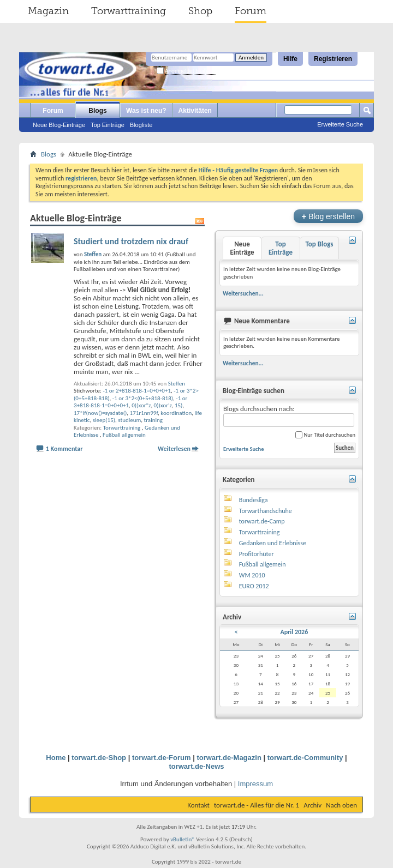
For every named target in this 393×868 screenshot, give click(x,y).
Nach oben (341, 805)
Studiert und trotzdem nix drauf (131, 241)
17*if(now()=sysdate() (100, 413)
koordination (176, 413)
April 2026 (294, 632)
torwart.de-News (196, 766)
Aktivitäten (195, 111)
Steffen (177, 384)
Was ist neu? (146, 111)
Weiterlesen (174, 449)
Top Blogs (319, 244)
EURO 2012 (254, 586)
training (153, 420)
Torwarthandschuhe (266, 511)
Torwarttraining (129, 11)
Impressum (255, 784)
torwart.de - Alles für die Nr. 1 (257, 805)
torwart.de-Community (305, 758)
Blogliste (141, 125)
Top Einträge (108, 125)
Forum (251, 11)
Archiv (312, 805)
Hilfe (290, 59)
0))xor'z (163, 405)
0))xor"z (141, 405)
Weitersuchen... (243, 293)
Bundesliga (254, 500)
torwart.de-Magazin (229, 758)
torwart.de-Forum (162, 758)
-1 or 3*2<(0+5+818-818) (143, 398)
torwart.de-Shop (99, 758)
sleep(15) (104, 420)
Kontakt (198, 805)
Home (56, 758)
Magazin (48, 11)
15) (179, 405)
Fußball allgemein (124, 435)
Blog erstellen (328, 216)
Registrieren (333, 59)
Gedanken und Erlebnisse (273, 543)
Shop (200, 11)
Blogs (97, 111)
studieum (129, 420)
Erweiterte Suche (340, 124)
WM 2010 (252, 575)
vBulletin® (183, 839)
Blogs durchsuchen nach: (289, 416)
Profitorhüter (257, 554)
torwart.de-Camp (262, 521)
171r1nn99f (144, 413)
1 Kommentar (64, 449)
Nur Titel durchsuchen (325, 435)
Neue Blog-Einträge (59, 125)
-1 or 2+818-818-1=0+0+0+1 (137, 391)
